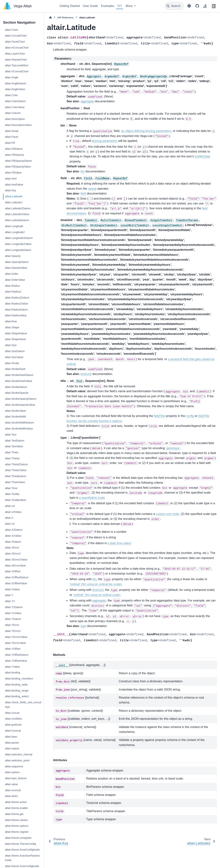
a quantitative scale (92, 498)
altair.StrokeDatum (16, 387)
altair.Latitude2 (14, 202)
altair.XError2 (13, 554)
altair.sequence (14, 766)
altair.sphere (12, 772)
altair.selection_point (17, 760)
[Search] (174, 6)
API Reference (65, 18)
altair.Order (12, 274)
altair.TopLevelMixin (17, 65)
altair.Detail (12, 131)
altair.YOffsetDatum (17, 655)
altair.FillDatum (14, 149)
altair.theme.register (17, 832)
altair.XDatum (13, 542)
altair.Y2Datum (14, 607)
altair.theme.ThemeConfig (20, 844)
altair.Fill (10, 143)
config (190, 416)
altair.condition (14, 719)
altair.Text (11, 435)
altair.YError (12, 625)
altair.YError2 (13, 631)
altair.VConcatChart (17, 71)
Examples (108, 6)
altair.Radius (12, 286)
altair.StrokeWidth (15, 417)
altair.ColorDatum (15, 101)
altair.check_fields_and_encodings (23, 705)
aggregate (87, 101)
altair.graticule (13, 725)
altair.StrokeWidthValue (19, 429)
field (83, 193)
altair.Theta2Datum (16, 464)
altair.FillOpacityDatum (18, 161)
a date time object (119, 543)
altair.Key (10, 190)
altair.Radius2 (13, 292)
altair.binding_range (17, 691)
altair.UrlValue (13, 512)
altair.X (9, 518)
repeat (92, 189)
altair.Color (11, 95)
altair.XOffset (13, 571)
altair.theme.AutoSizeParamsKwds (22, 858)
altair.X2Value (13, 536)
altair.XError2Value (16, 560)
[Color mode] (189, 6)
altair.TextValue (14, 446)
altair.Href (11, 179)
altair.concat (12, 713)
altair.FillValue (13, 173)
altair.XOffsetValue (16, 583)
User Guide (90, 6)
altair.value (11, 784)
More (130, 6)
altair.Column (13, 113)
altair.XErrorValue (15, 566)
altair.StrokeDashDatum (19, 375)
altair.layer (11, 737)
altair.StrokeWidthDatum (19, 423)
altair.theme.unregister (18, 838)
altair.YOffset (13, 649)
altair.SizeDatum (15, 351)
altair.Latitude (14, 196)
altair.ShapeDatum (16, 333)
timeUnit (86, 374)
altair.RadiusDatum (16, 310)
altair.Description (15, 119)
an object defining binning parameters (146, 131)
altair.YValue (12, 667)
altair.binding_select (17, 696)
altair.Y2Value (13, 613)
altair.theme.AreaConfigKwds (22, 850)
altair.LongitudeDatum (18, 250)
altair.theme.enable (16, 808)
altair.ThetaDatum (16, 476)
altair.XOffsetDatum (17, 577)
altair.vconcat (13, 790)
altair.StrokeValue (15, 411)
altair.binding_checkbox (19, 679)
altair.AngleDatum (16, 83)
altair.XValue (12, 589)
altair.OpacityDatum (17, 262)
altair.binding (12, 673)
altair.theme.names (16, 820)
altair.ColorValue (15, 107)
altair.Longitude (14, 226)
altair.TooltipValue (15, 500)
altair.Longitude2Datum (19, 238)
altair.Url (10, 506)
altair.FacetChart (15, 42)
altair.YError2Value (16, 637)
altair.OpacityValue (16, 268)
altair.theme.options (17, 826)
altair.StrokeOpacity (17, 393)
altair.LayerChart (15, 54)
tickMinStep (202, 156)
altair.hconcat (13, 731)
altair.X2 (10, 524)
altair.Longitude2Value (18, 244)
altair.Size (11, 345)
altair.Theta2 (12, 458)
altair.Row (11, 321)
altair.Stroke (12, 363)
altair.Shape (12, 327)
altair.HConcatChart (17, 48)
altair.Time (11, 488)
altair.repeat (12, 748)
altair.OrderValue (15, 280)
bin (82, 171)
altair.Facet (11, 137)
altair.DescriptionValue (18, 125)
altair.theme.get (14, 814)
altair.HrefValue (14, 185)
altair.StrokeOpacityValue (20, 405)
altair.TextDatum (15, 441)
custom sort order (167, 514)
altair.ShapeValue (15, 339)
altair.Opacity (13, 256)
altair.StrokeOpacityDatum (21, 399)
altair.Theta (12, 452)
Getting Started (70, 6)
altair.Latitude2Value (17, 214)
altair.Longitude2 (15, 232)
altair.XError (12, 548)
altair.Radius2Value (16, 304)
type (83, 626)
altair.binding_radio (16, 685)
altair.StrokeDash (15, 369)
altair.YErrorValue (15, 643)
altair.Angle (12, 77)
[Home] (50, 18)
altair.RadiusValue (16, 315)
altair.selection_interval (19, 754)
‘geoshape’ (173, 448)
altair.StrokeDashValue (18, 381)
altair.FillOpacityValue (18, 167)
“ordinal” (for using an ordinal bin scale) (95, 584)
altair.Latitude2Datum (18, 208)
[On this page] (214, 6)
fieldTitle (159, 416)
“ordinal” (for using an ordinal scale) (97, 595)
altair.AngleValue (15, 89)
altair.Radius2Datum (17, 298)
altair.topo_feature (16, 778)
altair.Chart (11, 30)
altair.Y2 (10, 601)
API (120, 6)
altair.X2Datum (14, 530)
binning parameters (105, 141)
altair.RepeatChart (16, 60)
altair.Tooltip (12, 494)
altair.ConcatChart (16, 36)
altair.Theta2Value (16, 470)
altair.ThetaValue (15, 482)
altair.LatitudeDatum (17, 220)
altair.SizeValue (14, 357)
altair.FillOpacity (14, 155)
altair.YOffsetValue (16, 661)
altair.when (11, 796)
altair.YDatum (13, 619)
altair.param (12, 743)
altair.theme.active (16, 802)
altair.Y (9, 595)
